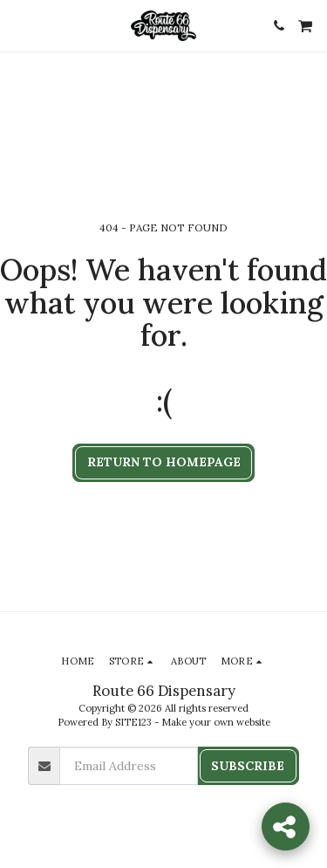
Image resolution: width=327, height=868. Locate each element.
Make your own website (216, 722)
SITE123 (133, 722)
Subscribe (248, 766)
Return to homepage (164, 462)
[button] (19, 25)
